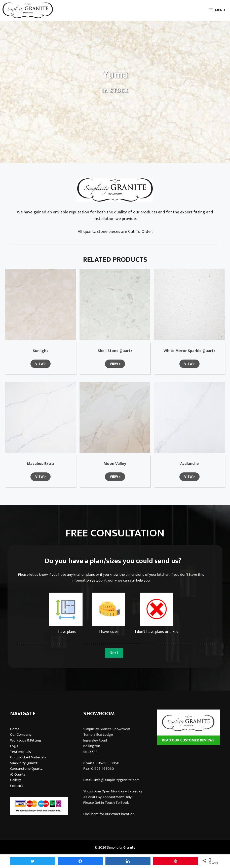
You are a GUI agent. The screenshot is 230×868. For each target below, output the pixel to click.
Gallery (15, 780)
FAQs (14, 746)
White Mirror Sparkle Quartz (189, 351)
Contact (17, 786)
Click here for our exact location (109, 814)
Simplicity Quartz (24, 763)
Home (15, 729)
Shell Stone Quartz (115, 351)
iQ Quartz (18, 774)
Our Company (21, 735)
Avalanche (189, 464)
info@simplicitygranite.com (117, 780)
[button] (41, 364)
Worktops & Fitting (26, 740)
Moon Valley (115, 464)
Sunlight (40, 351)
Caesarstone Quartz (26, 769)
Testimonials (21, 752)
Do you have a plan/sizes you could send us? (113, 561)
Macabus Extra (40, 464)
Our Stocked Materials (28, 757)
